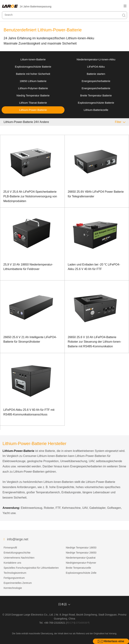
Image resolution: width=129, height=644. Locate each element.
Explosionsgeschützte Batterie (33, 67)
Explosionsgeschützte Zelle (81, 573)
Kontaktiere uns (12, 563)
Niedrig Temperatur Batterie (33, 95)
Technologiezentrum (15, 573)
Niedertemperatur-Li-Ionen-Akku (96, 59)
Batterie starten (96, 74)
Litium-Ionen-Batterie (33, 59)
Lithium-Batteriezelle (96, 110)
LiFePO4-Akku (96, 67)
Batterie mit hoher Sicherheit (33, 74)
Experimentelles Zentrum (18, 583)
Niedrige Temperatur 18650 (81, 548)
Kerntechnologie (13, 588)
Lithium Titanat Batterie (33, 103)
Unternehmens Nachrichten (19, 558)
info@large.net (18, 539)
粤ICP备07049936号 (78, 623)
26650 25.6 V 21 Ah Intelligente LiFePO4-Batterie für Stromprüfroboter (30, 339)
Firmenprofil (10, 548)
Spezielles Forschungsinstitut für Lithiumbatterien (31, 568)
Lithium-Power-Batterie (33, 110)
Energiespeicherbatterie (96, 81)
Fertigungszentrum (14, 578)
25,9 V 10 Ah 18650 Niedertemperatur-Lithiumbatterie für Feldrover (28, 267)
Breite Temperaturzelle (78, 568)
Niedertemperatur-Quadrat (81, 558)
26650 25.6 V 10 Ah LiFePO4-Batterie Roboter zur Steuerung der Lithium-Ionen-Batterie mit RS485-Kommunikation (94, 342)
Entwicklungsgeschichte (17, 553)
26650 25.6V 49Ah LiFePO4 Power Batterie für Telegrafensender (96, 194)
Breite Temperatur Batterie (96, 95)
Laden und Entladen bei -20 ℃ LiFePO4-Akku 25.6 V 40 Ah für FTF (94, 267)
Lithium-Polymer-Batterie (33, 88)
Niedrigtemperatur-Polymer (81, 563)
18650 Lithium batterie (33, 81)
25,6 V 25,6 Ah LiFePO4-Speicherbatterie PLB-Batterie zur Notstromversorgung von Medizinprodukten (30, 196)
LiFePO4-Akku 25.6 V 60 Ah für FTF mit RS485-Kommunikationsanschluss (29, 412)
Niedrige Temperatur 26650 (81, 553)
